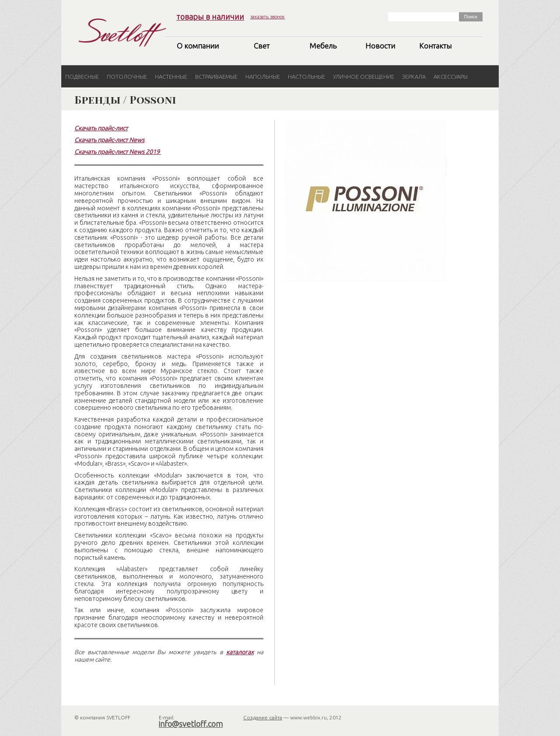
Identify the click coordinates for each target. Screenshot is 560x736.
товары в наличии (210, 17)
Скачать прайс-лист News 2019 (117, 152)
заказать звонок (268, 17)
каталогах (240, 652)
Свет (262, 46)
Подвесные (82, 77)
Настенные (171, 77)
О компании (198, 46)
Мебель (323, 46)
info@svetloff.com (191, 724)
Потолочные (127, 77)
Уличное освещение (364, 77)
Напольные (263, 77)
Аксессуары (451, 77)
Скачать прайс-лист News (109, 140)
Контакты (435, 46)
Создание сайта (263, 717)
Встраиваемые (216, 77)
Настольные (306, 77)
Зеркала (414, 77)
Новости (380, 46)
